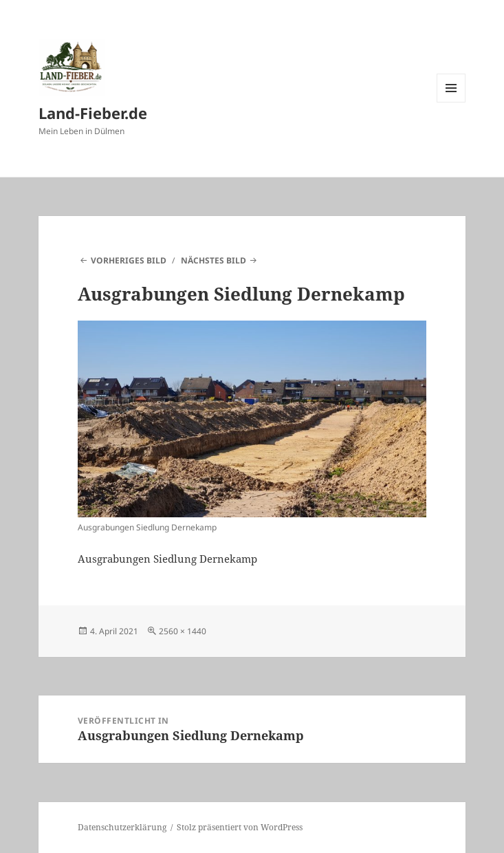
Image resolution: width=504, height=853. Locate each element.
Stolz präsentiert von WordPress (240, 827)
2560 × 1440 (183, 631)
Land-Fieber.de (93, 113)
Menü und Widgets (451, 102)
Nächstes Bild (213, 260)
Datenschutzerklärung (122, 827)
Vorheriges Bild (129, 260)
